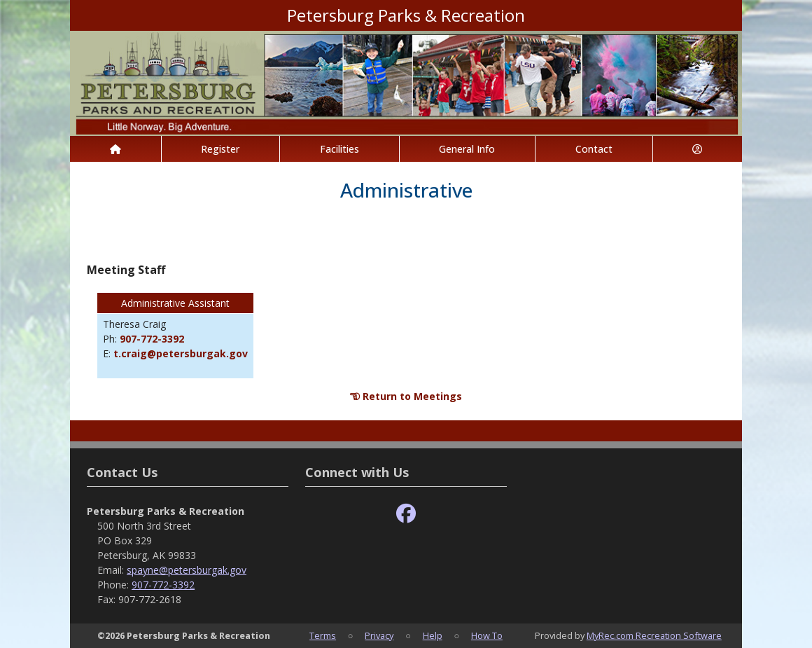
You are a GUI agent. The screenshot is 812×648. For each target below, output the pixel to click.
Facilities (339, 149)
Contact (594, 149)
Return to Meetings (406, 396)
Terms (323, 635)
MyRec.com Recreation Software (654, 635)
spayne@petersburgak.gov (187, 570)
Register (220, 149)
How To (487, 635)
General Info (467, 149)
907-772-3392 (152, 339)
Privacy (379, 635)
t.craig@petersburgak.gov (181, 353)
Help (433, 635)
